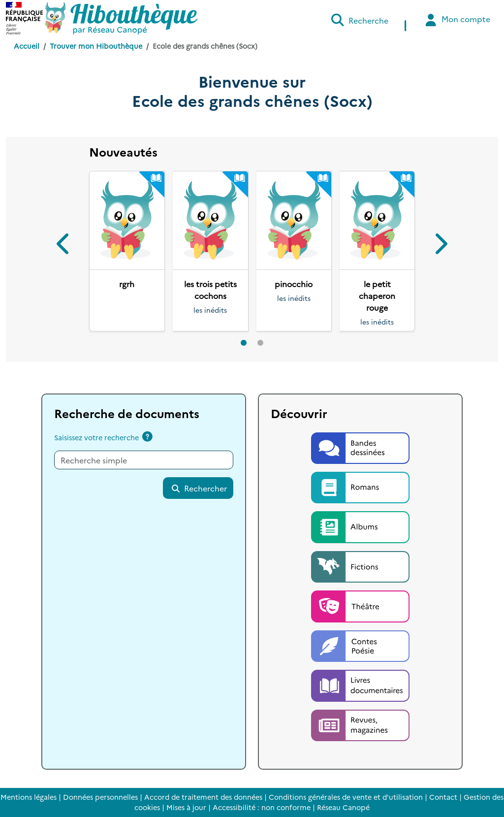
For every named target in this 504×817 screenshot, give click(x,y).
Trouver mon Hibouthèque (96, 46)
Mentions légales (29, 797)
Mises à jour (186, 807)
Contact (443, 797)
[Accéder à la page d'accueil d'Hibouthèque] (121, 18)
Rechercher (199, 488)
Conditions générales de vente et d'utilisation (346, 797)
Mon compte (457, 20)
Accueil (27, 46)
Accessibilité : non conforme (262, 807)
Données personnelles (100, 797)
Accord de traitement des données (203, 797)
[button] (64, 245)
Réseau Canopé (343, 807)
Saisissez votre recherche (96, 437)
